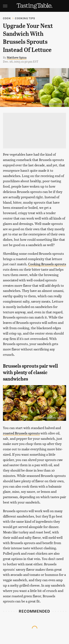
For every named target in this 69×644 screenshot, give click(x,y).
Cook (7, 18)
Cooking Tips (25, 18)
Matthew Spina (17, 57)
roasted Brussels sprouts (21, 433)
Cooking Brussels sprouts (47, 264)
